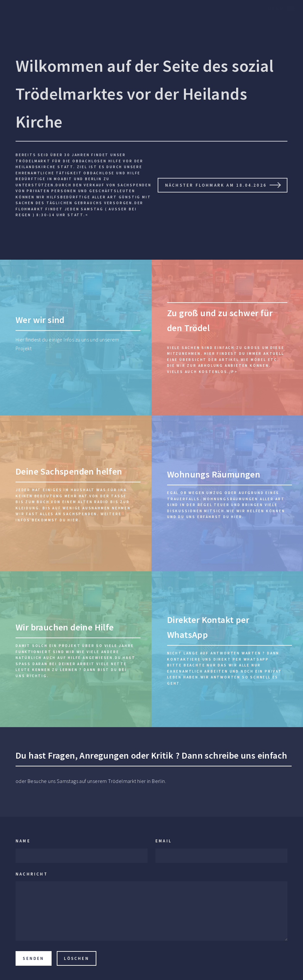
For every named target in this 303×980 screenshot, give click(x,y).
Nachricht (32, 874)
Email (164, 841)
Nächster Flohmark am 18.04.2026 (216, 185)
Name (23, 841)
